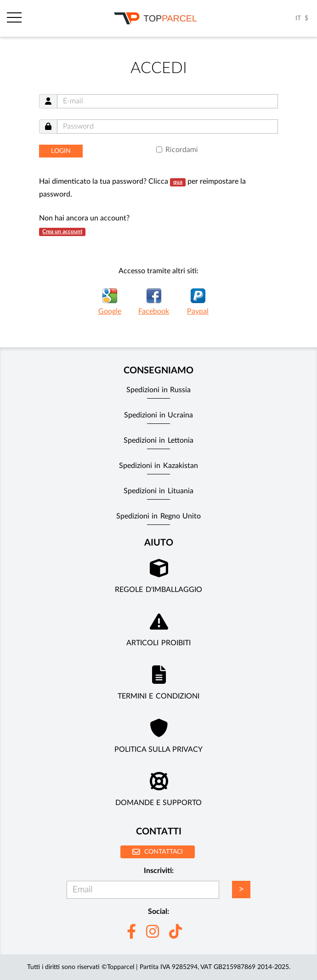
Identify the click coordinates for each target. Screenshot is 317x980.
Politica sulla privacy (159, 749)
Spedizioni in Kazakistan (158, 466)
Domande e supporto (159, 803)
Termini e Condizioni (158, 696)
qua (178, 182)
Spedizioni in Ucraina (159, 415)
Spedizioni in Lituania (158, 491)
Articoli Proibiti (158, 643)
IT (298, 18)
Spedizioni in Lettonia (158, 440)
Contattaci (158, 852)
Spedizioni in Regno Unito (158, 516)
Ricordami (182, 150)
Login (61, 151)
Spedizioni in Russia (159, 390)
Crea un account (62, 231)
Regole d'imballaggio (158, 590)
